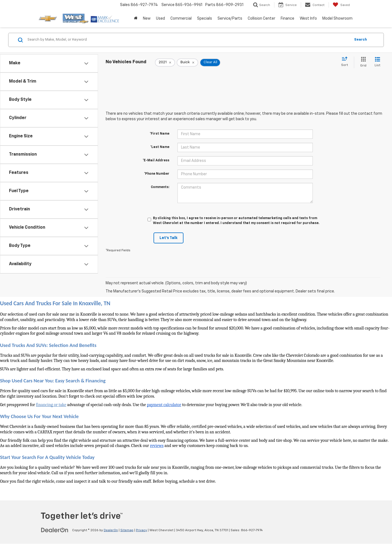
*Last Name (160, 147)
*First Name (160, 134)
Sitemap (127, 530)
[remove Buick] (187, 62)
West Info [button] (308, 19)
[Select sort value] (346, 62)
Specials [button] (205, 19)
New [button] (147, 19)
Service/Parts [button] (230, 19)
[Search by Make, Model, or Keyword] (188, 40)
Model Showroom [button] (337, 19)
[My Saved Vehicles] (341, 5)
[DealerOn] (55, 530)
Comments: (160, 187)
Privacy (141, 530)
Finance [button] (287, 19)
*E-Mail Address (156, 161)
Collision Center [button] (261, 19)
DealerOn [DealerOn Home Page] (111, 530)
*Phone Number (157, 174)
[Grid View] (362, 62)
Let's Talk (169, 238)
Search (361, 40)
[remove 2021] (165, 62)
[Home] (136, 19)
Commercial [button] (181, 19)
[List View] (377, 62)
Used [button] (160, 19)
